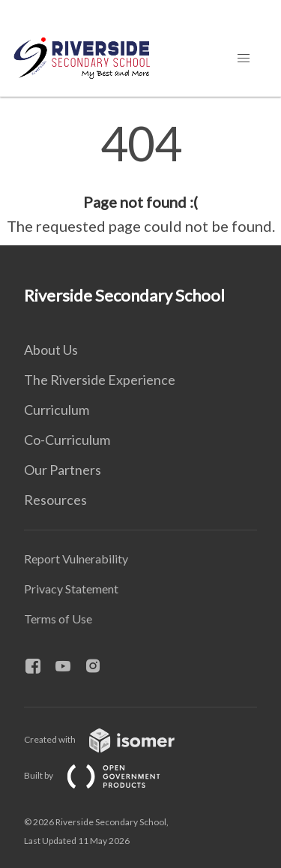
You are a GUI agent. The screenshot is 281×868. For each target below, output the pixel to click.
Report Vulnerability (76, 559)
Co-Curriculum (67, 440)
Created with (111, 739)
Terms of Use (58, 619)
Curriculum (57, 410)
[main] (140, 179)
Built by (104, 775)
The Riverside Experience (100, 380)
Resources (55, 500)
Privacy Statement (71, 589)
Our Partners (63, 470)
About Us (51, 350)
